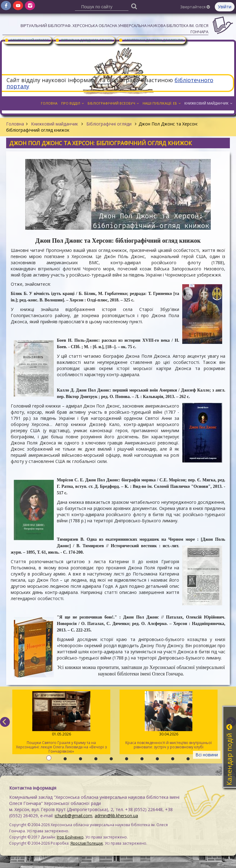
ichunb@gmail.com (73, 816)
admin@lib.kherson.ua (116, 816)
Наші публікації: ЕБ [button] (162, 103)
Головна (15, 124)
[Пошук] (134, 6)
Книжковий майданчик (55, 124)
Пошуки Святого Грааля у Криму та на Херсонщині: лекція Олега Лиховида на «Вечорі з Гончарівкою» (61, 723)
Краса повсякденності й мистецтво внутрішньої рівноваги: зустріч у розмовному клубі (169, 720)
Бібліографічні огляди (109, 124)
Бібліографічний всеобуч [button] (113, 103)
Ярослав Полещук (87, 843)
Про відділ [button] (73, 103)
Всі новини (207, 755)
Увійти (225, 7)
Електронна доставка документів (151, 40)
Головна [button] (49, 103)
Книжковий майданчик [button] (208, 103)
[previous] (5, 722)
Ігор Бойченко (70, 837)
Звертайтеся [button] (195, 7)
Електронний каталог (26, 40)
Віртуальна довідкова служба (83, 40)
